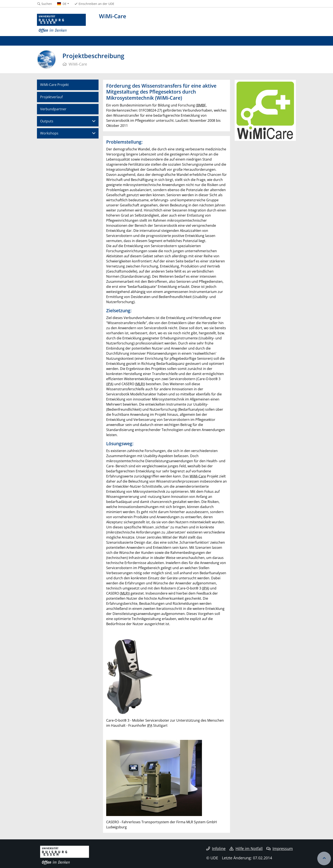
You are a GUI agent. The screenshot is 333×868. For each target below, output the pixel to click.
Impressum (280, 848)
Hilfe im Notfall (246, 848)
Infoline (216, 848)
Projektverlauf (51, 97)
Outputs (47, 121)
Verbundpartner (53, 109)
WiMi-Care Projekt (54, 85)
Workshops (49, 133)
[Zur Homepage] (61, 23)
